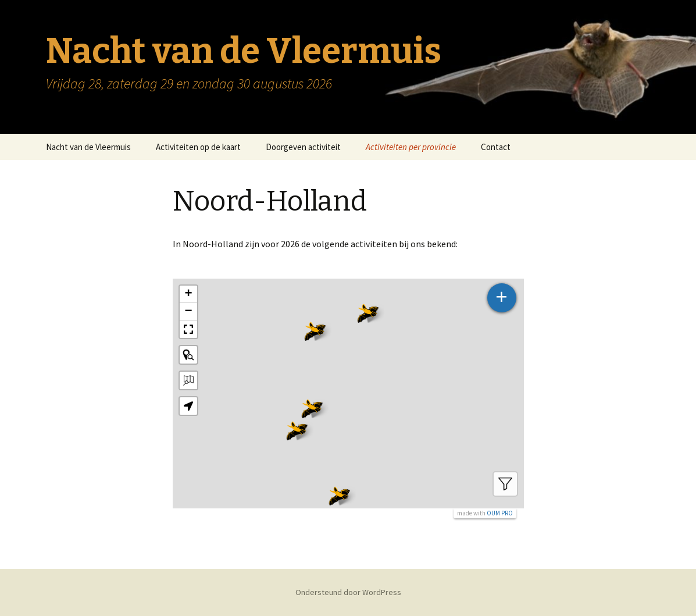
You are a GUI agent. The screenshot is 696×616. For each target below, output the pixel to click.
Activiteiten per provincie (411, 147)
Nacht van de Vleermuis (88, 147)
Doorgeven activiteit (303, 147)
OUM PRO (500, 513)
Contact (496, 147)
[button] (297, 429)
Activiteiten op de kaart (198, 147)
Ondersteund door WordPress (348, 592)
